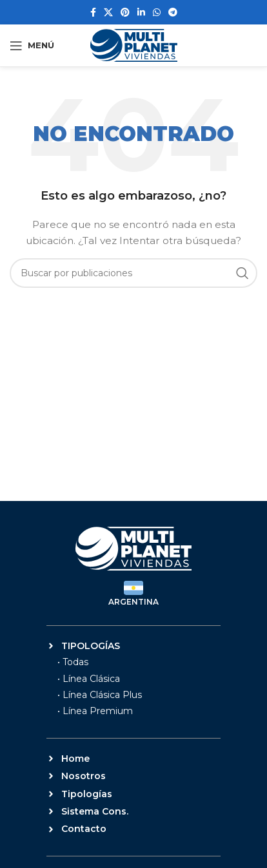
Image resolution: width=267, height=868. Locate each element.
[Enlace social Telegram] (173, 12)
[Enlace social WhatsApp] (157, 12)
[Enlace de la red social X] (108, 12)
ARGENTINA (133, 602)
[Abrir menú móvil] (32, 46)
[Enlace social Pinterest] (125, 12)
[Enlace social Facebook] (93, 12)
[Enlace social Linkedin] (141, 12)
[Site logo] (134, 44)
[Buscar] (133, 273)
